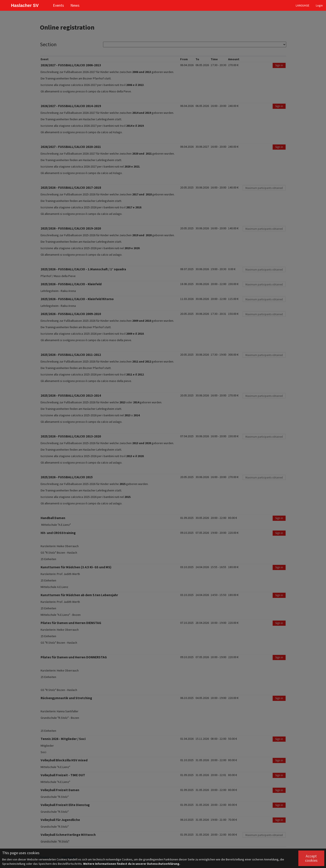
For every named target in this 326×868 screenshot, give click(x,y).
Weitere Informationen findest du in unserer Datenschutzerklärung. (132, 864)
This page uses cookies (21, 853)
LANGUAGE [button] (303, 5)
